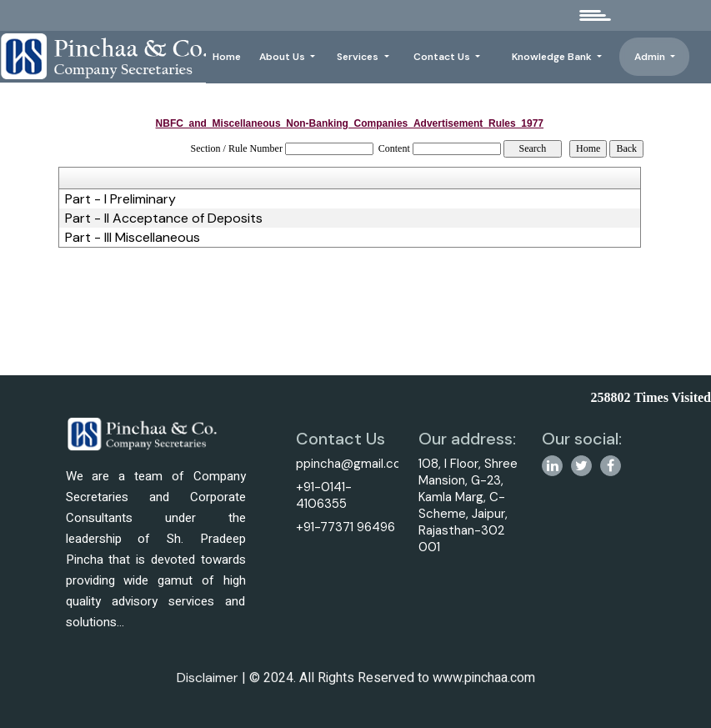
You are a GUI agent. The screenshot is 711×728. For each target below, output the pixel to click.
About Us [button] (283, 57)
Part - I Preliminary (120, 199)
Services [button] (359, 57)
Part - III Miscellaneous (133, 238)
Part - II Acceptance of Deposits (164, 218)
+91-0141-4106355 (317, 495)
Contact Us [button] (443, 57)
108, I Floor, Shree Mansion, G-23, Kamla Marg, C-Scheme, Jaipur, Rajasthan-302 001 (475, 505)
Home (227, 57)
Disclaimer (208, 688)
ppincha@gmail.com (347, 464)
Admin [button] (651, 57)
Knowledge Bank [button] (553, 57)
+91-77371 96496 (339, 527)
